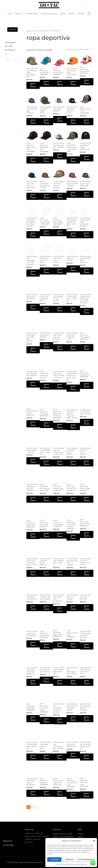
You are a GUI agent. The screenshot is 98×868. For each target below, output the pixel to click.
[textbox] (9, 59)
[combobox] (10, 59)
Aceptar (54, 859)
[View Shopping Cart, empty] (89, 14)
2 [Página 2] (33, 807)
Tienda (63, 14)
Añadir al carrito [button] (33, 85)
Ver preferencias (86, 859)
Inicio (10, 14)
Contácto (81, 14)
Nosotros (18, 14)
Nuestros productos (49, 14)
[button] (94, 841)
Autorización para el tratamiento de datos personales (71, 864)
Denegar (69, 859)
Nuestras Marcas (32, 14)
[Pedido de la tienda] (78, 49)
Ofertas (71, 14)
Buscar (13, 29)
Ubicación (29, 829)
